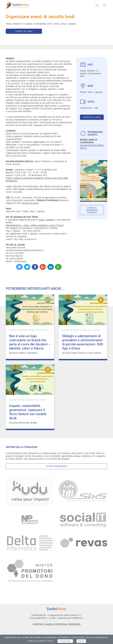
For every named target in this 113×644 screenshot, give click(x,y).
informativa (75, 624)
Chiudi (81, 641)
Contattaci (38, 624)
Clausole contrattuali (56, 624)
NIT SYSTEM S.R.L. (76, 618)
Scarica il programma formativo (92, 210)
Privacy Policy (65, 641)
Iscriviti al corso (24, 31)
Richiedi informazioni (57, 466)
